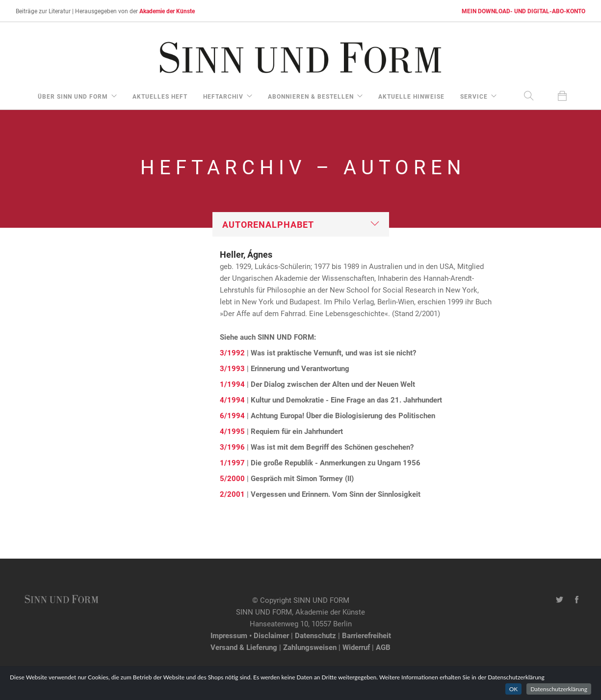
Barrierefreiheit (366, 635)
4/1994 (232, 400)
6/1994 (232, 415)
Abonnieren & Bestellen (311, 96)
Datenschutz (315, 635)
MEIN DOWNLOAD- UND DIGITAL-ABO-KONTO (523, 11)
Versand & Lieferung (244, 647)
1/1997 (232, 462)
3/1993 (232, 368)
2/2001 (232, 494)
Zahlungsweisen (310, 647)
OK (514, 689)
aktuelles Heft (160, 96)
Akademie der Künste (167, 11)
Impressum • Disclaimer (250, 635)
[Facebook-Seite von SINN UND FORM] (577, 600)
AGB (383, 647)
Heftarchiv (223, 96)
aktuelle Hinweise (411, 96)
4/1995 (232, 431)
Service (474, 96)
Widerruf (356, 647)
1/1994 (232, 384)
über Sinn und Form (73, 96)
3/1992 (232, 352)
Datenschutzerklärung (559, 689)
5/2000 (232, 478)
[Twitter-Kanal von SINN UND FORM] (560, 600)
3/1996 (232, 447)
